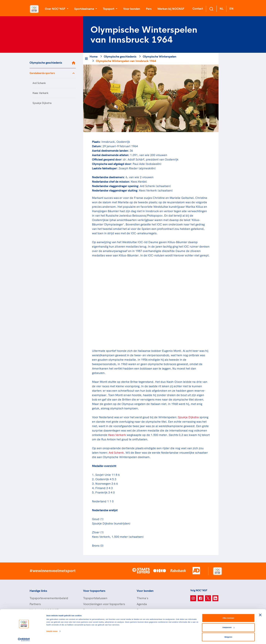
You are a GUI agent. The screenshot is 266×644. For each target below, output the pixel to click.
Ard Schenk (39, 83)
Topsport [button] (109, 9)
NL (221, 8)
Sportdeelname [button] (85, 9)
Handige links (38, 591)
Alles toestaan (228, 616)
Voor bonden (132, 9)
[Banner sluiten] (260, 613)
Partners (35, 604)
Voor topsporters (94, 591)
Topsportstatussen (95, 598)
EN (231, 8)
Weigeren (228, 635)
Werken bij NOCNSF (171, 9)
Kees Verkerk (40, 93)
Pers (149, 9)
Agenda (142, 604)
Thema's (142, 598)
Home (94, 56)
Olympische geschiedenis (46, 63)
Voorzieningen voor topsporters (104, 604)
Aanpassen (228, 626)
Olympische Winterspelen (160, 56)
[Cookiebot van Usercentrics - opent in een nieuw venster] (24, 638)
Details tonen (52, 630)
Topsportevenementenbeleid (49, 598)
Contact (198, 8)
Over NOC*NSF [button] (56, 9)
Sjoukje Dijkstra (42, 103)
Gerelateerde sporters (42, 73)
